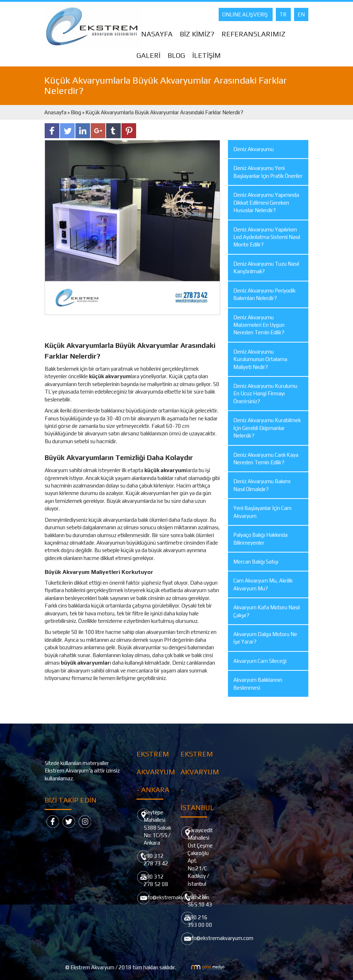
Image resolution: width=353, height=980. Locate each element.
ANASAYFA (155, 34)
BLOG (176, 55)
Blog (76, 112)
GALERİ (148, 55)
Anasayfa (56, 112)
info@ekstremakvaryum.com (220, 938)
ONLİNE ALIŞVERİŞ (246, 14)
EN (301, 14)
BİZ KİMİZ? (197, 34)
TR (283, 14)
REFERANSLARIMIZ (253, 34)
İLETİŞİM (207, 55)
